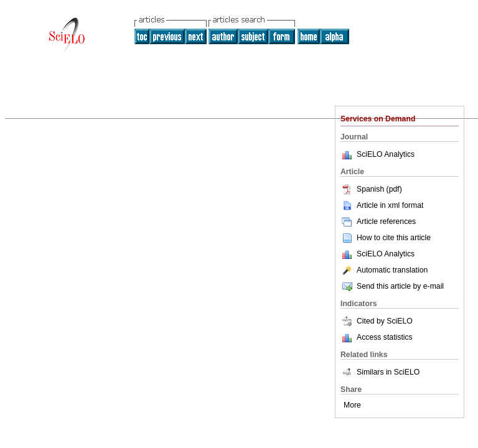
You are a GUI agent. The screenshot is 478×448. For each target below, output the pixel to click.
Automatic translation (384, 270)
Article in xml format (382, 205)
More (352, 405)
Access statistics (385, 337)
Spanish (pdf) (371, 189)
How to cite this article (394, 238)
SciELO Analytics (386, 154)
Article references (378, 222)
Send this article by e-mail (392, 286)
